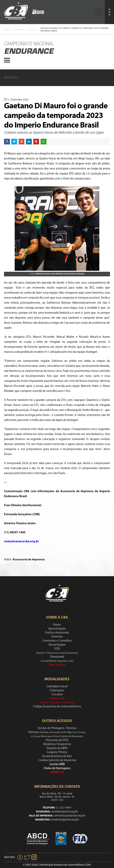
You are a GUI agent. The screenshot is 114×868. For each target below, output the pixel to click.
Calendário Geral (57, 687)
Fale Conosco (57, 665)
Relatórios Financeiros (57, 744)
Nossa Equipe (57, 645)
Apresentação (57, 629)
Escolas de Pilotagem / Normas (57, 728)
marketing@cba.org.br (65, 820)
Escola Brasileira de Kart (57, 756)
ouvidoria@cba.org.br (65, 812)
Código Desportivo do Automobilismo (57, 707)
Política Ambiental (57, 633)
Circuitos (57, 695)
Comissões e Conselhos (57, 641)
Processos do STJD (57, 740)
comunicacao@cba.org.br (69, 816)
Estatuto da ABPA (57, 748)
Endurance (19, 30)
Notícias (32, 30)
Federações (57, 691)
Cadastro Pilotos (57, 752)
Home (7, 30)
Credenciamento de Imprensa (57, 760)
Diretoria (57, 637)
